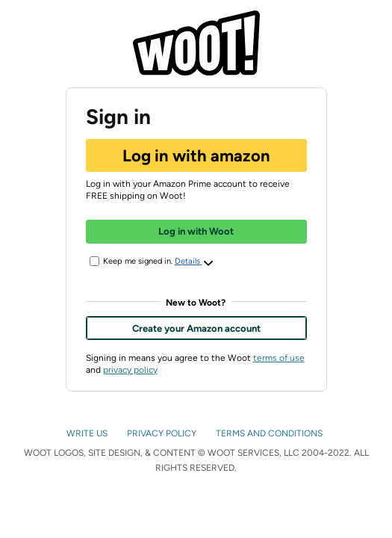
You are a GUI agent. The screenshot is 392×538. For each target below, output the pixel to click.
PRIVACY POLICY (163, 433)
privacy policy (130, 370)
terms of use (279, 358)
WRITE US (88, 433)
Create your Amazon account (196, 328)
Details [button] (195, 262)
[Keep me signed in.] (94, 261)
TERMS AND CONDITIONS (270, 433)
